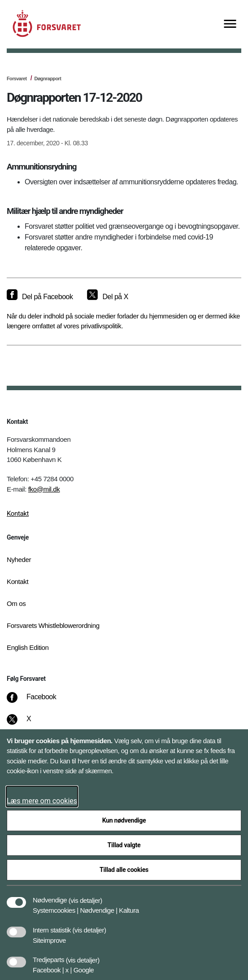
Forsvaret (17, 78)
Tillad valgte (124, 845)
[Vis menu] (230, 24)
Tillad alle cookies (124, 870)
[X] (29, 723)
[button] (85, 896)
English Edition (28, 647)
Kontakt (18, 514)
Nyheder (19, 560)
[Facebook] (38, 701)
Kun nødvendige (124, 820)
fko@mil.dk (44, 489)
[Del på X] (107, 297)
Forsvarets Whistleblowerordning (53, 625)
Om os (16, 603)
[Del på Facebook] (40, 297)
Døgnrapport (48, 78)
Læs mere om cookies (42, 801)
